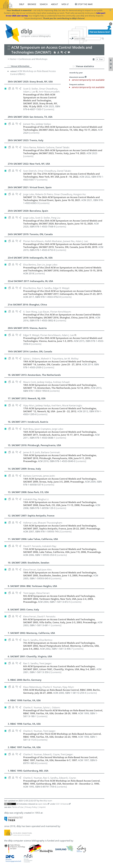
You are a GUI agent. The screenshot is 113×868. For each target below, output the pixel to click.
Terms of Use (18, 807)
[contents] (49, 109)
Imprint (42, 807)
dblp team (48, 801)
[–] (74, 66)
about (55, 4)
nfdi (64, 4)
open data (42, 804)
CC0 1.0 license (62, 804)
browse (32, 4)
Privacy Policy (31, 807)
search (44, 4)
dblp (22, 4)
